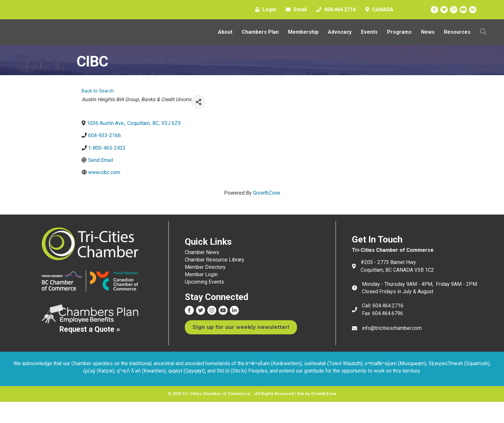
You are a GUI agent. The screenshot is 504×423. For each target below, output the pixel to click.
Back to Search (98, 113)
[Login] (264, 10)
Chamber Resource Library (215, 281)
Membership (303, 43)
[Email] (295, 10)
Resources (457, 43)
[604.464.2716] (334, 10)
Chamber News (202, 273)
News (428, 43)
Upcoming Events (204, 303)
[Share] (198, 123)
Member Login (201, 296)
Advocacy (340, 43)
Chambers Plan (260, 43)
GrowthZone (267, 214)
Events (369, 43)
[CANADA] (378, 10)
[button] (483, 43)
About (225, 43)
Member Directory (205, 289)
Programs (399, 43)
